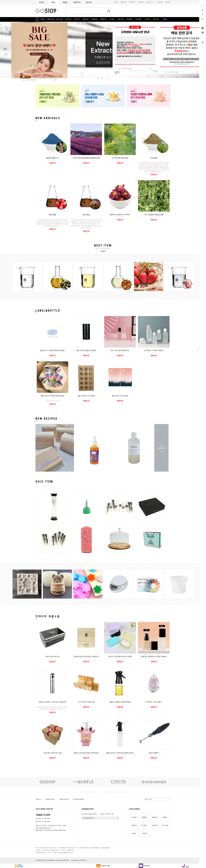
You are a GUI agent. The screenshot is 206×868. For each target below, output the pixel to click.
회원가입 (123, 2)
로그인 (116, 2)
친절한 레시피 (51, 19)
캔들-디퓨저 (121, 19)
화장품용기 (130, 19)
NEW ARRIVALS (48, 118)
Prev (98, 78)
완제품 (165, 19)
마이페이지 (132, 2)
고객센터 (160, 2)
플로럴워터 (86, 19)
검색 (109, 11)
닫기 (197, 72)
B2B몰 (65, 2)
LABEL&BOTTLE (48, 311)
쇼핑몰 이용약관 (64, 799)
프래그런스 (77, 19)
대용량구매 (77, 2)
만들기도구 (156, 19)
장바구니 (151, 2)
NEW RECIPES (46, 419)
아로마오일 (68, 19)
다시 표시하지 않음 (171, 72)
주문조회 (141, 2)
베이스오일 (59, 19)
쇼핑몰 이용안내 (50, 799)
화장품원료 (95, 19)
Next (108, 78)
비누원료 (112, 19)
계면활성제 (103, 19)
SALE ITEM (44, 481)
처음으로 (38, 799)
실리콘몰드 (138, 19)
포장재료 (147, 19)
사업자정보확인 (105, 848)
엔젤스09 (89, 2)
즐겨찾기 (168, 2)
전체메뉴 (43, 19)
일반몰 (41, 2)
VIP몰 (53, 2)
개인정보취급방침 (78, 799)
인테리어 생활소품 (48, 616)
